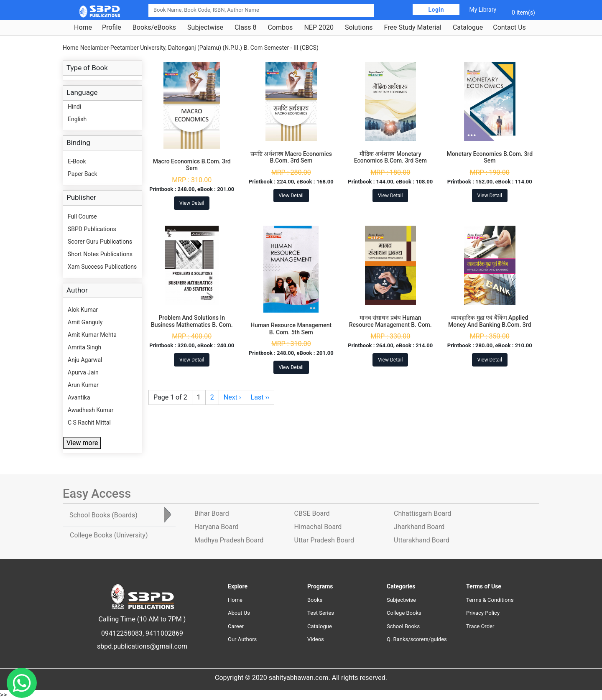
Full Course (82, 216)
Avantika (79, 397)
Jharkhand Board (419, 527)
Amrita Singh (84, 347)
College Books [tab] (109, 535)
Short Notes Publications (100, 254)
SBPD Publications (92, 229)
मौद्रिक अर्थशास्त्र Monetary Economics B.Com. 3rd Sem (390, 157)
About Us (239, 613)
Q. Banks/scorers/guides (417, 639)
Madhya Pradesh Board (229, 540)
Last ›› (260, 397)
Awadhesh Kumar (91, 410)
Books (315, 600)
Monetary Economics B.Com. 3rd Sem (490, 157)
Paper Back (83, 174)
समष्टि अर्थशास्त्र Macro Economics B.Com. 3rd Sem (291, 157)
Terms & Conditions (490, 600)
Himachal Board (318, 527)
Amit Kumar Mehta (92, 335)
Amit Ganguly (85, 322)
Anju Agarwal (85, 360)
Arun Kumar (83, 385)
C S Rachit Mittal (89, 423)
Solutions (359, 28)
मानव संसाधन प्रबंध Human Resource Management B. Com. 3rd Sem (390, 325)
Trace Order (480, 626)
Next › (232, 397)
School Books (403, 626)
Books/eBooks (154, 28)
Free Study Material (413, 28)
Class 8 (245, 28)
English (77, 119)
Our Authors (242, 639)
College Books (404, 613)
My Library (483, 10)
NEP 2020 (319, 28)
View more (82, 443)
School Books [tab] (103, 515)
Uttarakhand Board (422, 540)
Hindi (74, 107)
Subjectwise (205, 28)
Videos (316, 639)
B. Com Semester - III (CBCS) (281, 48)
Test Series (321, 613)
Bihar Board (212, 513)
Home (83, 28)
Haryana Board (216, 527)
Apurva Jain (83, 372)
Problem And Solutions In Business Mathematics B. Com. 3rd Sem (192, 325)
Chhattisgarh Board (422, 513)
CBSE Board (312, 513)
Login (436, 10)
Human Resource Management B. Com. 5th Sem (291, 329)
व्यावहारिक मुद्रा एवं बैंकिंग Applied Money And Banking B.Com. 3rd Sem (490, 325)
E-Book (77, 161)
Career (236, 626)
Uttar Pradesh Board (324, 540)
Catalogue (468, 28)
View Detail (192, 203)
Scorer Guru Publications (100, 242)
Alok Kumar (83, 310)
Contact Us (509, 28)
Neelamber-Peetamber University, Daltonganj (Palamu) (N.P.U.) (161, 48)
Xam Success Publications (102, 267)
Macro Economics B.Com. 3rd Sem (192, 165)
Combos (280, 28)
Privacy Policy (483, 613)
